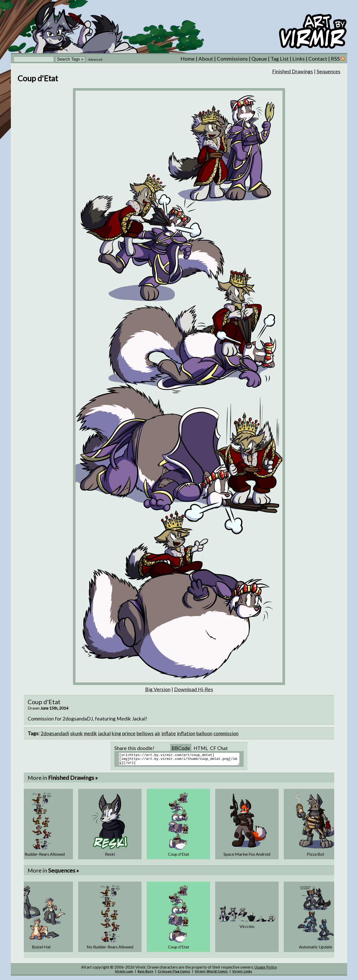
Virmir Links (242, 974)
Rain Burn (146, 974)
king (116, 733)
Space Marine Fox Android (247, 856)
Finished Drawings (293, 71)
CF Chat (219, 748)
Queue (259, 59)
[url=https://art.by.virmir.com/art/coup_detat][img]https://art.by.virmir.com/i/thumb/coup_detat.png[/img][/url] (182, 760)
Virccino (247, 929)
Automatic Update (316, 949)
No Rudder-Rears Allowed (41, 856)
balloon (204, 733)
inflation (186, 733)
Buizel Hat (41, 949)
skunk (76, 733)
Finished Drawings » (73, 780)
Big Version (158, 689)
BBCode (181, 748)
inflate (169, 733)
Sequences (329, 71)
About (206, 59)
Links (299, 59)
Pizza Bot (315, 856)
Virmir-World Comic (211, 974)
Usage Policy (266, 969)
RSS (338, 59)
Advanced (95, 59)
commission (226, 733)
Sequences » (64, 873)
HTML (201, 748)
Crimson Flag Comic (174, 974)
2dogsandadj (55, 733)
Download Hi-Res (194, 689)
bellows (145, 733)
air (158, 733)
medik (90, 733)
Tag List (280, 59)
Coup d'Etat (178, 856)
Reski (110, 856)
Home (188, 59)
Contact (318, 59)
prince (129, 733)
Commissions (232, 59)
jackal (104, 733)
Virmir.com (124, 974)
